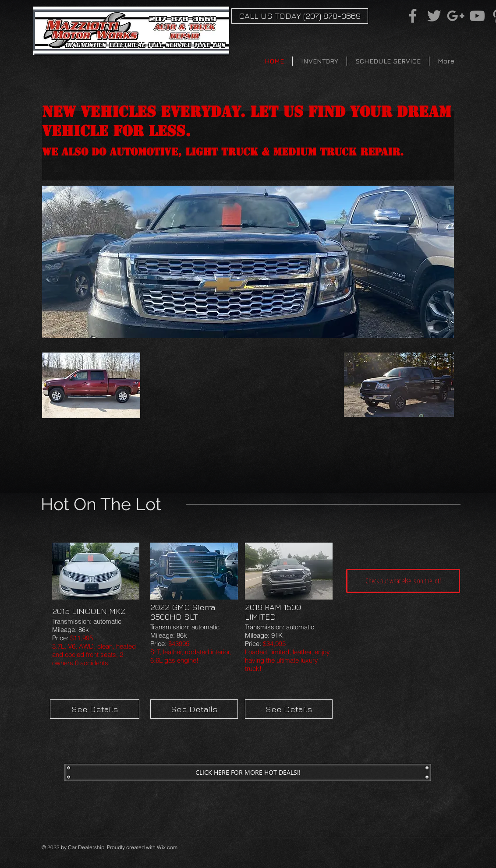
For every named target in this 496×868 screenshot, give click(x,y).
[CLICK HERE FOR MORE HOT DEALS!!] (248, 773)
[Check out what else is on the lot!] (403, 581)
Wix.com (167, 847)
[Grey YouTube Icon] (477, 16)
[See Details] (95, 709)
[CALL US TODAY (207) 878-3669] (300, 16)
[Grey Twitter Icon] (434, 16)
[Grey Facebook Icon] (413, 16)
